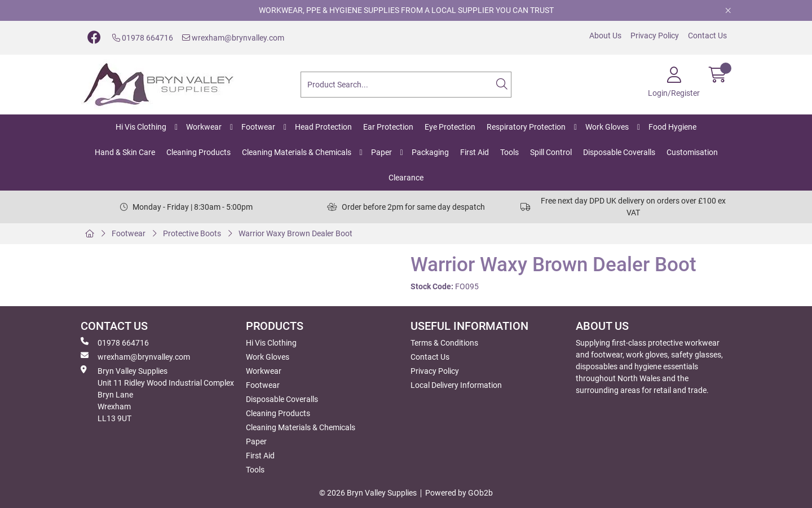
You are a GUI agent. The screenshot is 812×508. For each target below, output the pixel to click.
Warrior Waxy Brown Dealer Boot (295, 233)
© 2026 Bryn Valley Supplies (368, 493)
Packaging (430, 152)
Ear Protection (388, 127)
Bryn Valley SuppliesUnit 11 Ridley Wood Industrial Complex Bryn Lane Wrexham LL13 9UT (157, 394)
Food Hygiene (672, 127)
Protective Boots (192, 233)
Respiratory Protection (526, 127)
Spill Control (551, 152)
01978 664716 (143, 38)
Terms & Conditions (444, 343)
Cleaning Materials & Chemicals (297, 152)
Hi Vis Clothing (141, 127)
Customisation (692, 152)
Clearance (406, 178)
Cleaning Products (198, 152)
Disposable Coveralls (619, 152)
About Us (605, 36)
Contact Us (707, 36)
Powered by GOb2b (459, 493)
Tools (509, 152)
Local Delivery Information (456, 385)
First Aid (475, 152)
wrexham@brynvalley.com (233, 38)
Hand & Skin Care (125, 152)
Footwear (258, 127)
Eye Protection (450, 127)
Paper (381, 152)
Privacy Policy (655, 36)
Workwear (204, 127)
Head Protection (323, 127)
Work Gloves (607, 127)
